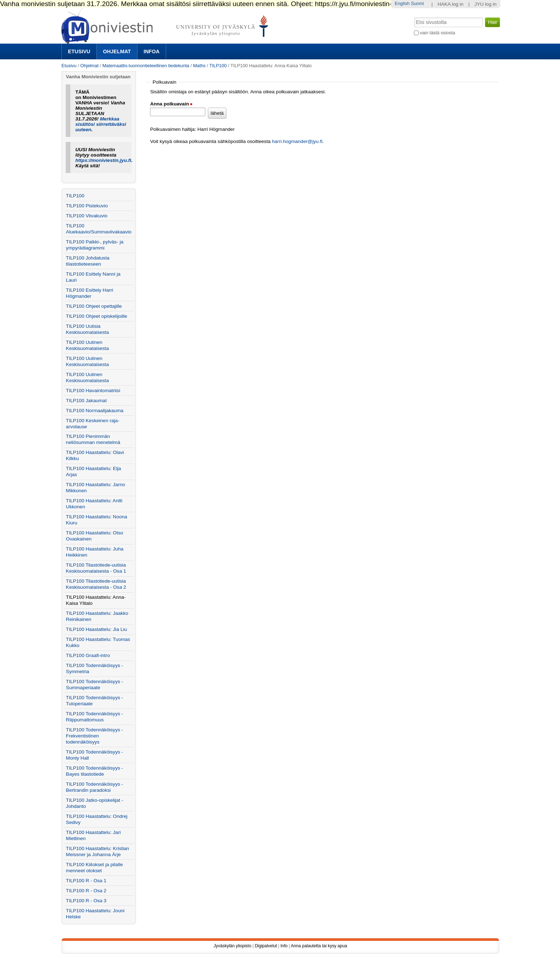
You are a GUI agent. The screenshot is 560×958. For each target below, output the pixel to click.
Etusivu (79, 51)
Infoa (152, 51)
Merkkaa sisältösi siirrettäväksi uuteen (101, 124)
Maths (199, 66)
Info (284, 946)
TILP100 (218, 66)
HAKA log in (451, 4)
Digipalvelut (266, 946)
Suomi (417, 3)
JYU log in (485, 4)
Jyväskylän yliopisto (232, 946)
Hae (414, 17)
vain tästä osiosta (438, 33)
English (402, 3)
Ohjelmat (117, 51)
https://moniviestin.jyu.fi (103, 160)
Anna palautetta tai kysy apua (319, 946)
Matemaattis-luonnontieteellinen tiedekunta (146, 66)
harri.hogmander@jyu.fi (297, 141)
